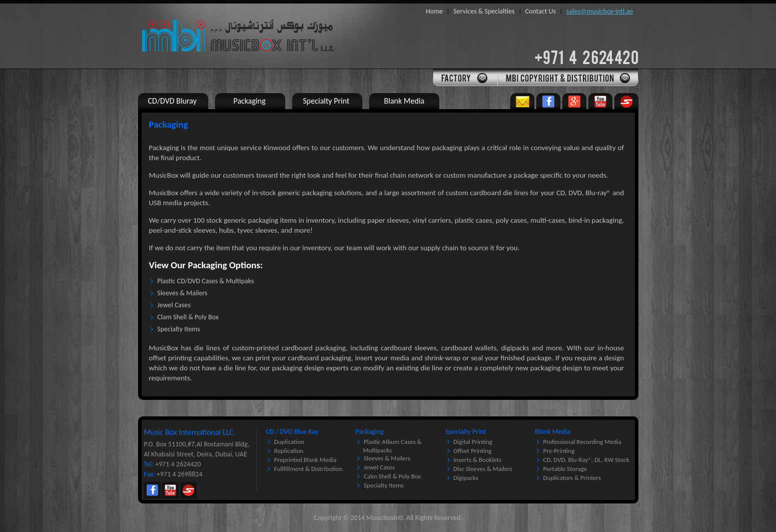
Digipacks (466, 478)
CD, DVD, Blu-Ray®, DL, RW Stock (586, 460)
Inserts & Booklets (477, 460)
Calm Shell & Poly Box (392, 476)
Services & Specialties (484, 11)
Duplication (289, 442)
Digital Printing (473, 442)
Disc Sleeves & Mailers (483, 469)
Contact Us (541, 11)
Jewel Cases (174, 305)
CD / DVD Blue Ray (292, 432)
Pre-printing (559, 451)
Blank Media (553, 432)
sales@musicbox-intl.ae (600, 11)
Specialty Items (179, 329)
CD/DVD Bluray (172, 101)
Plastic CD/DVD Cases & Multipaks (205, 281)
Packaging (370, 432)
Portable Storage (565, 469)
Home (434, 11)
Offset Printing (472, 451)
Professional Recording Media (582, 442)
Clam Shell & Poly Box (188, 317)
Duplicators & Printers (572, 478)
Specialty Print (466, 432)
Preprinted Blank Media (305, 460)
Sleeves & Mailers (182, 293)
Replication (289, 451)
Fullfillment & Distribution (308, 469)
